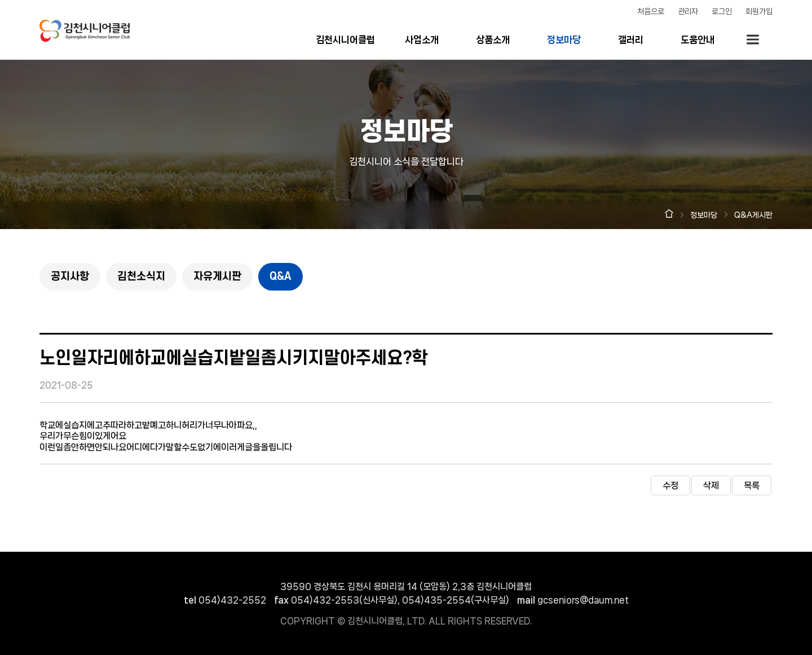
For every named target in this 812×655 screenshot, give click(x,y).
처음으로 (651, 11)
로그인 (722, 11)
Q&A (281, 277)
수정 (670, 485)
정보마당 (564, 39)
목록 (752, 485)
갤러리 (631, 39)
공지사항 (70, 277)
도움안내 (698, 39)
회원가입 (759, 11)
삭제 (711, 485)
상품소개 (493, 39)
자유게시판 (217, 277)
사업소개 (422, 39)
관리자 (688, 11)
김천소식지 (141, 277)
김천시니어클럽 (345, 39)
